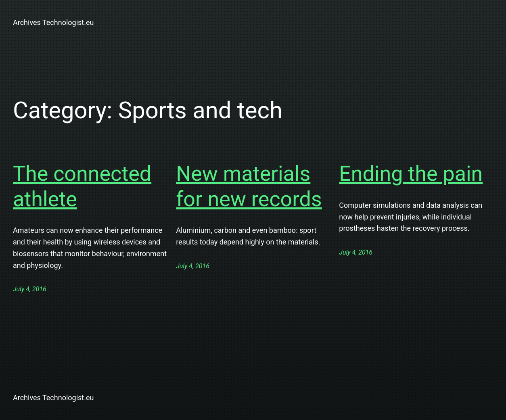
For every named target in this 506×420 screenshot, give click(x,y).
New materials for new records (249, 186)
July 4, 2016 (30, 289)
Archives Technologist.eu (53, 22)
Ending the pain (411, 174)
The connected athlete (82, 186)
